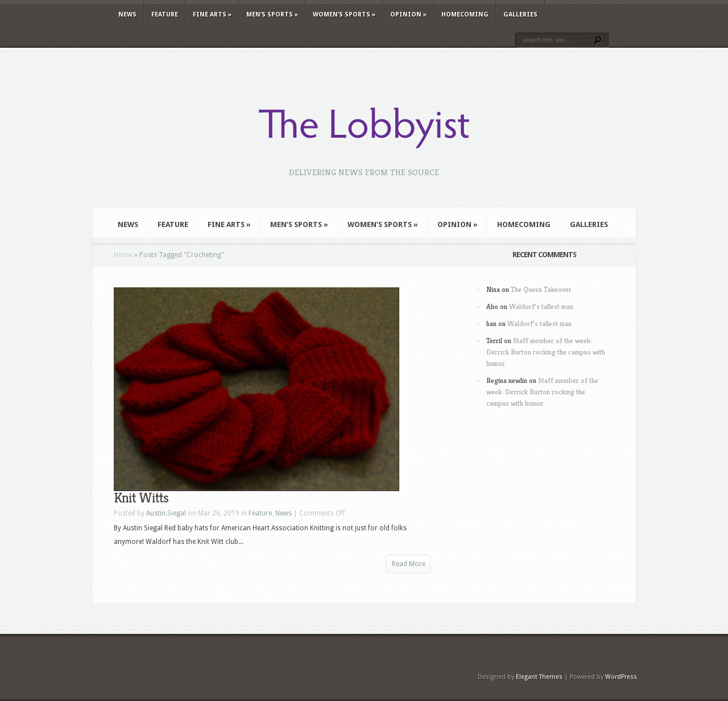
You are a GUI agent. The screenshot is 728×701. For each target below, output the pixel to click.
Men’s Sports (272, 15)
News (127, 15)
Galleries (520, 15)
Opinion (408, 15)
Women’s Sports (344, 15)
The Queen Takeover (541, 289)
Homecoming (465, 15)
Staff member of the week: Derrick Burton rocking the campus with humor (546, 352)
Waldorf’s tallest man (541, 306)
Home (123, 255)
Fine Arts (212, 15)
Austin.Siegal (166, 513)
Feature (165, 15)
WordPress (621, 677)
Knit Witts (141, 498)
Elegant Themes (539, 677)
